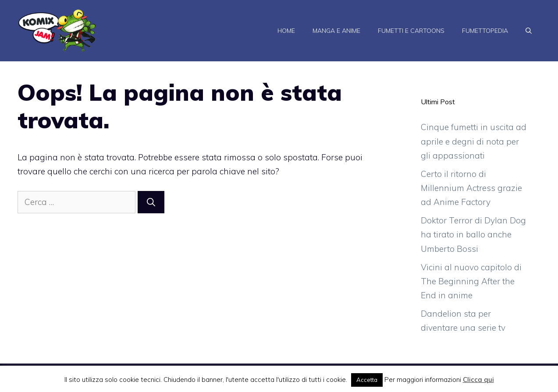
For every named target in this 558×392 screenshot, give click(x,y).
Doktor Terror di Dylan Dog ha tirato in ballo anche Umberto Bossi (473, 235)
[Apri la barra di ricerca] (529, 31)
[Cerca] (151, 202)
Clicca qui (478, 380)
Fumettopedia (485, 31)
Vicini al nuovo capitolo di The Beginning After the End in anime (471, 281)
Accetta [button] (367, 380)
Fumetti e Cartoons (411, 31)
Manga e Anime (336, 31)
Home (286, 31)
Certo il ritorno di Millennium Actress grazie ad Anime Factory (471, 188)
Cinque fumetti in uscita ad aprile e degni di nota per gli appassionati (474, 141)
